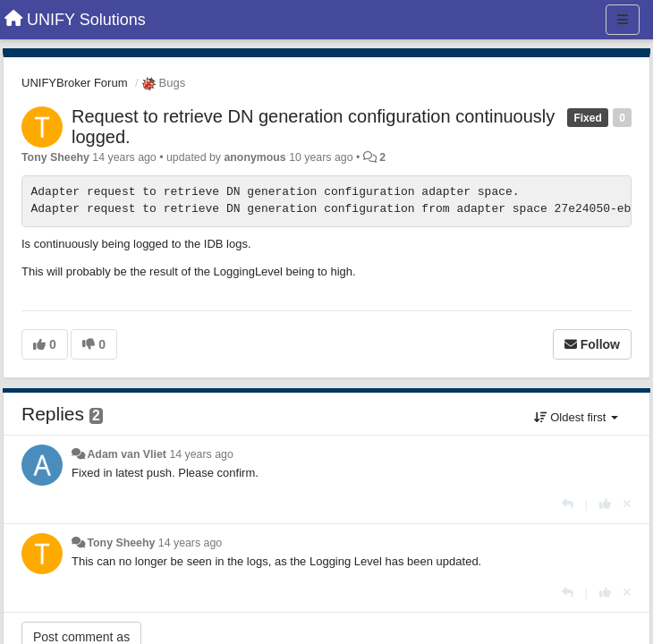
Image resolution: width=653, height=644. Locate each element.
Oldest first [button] (576, 417)
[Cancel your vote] (627, 504)
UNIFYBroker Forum (74, 83)
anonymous (254, 157)
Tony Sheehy (55, 157)
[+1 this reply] (605, 504)
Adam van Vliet (127, 454)
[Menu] (623, 20)
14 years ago (201, 454)
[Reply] (568, 504)
